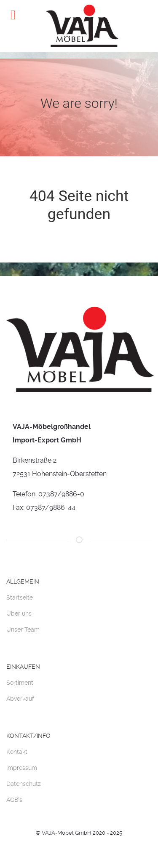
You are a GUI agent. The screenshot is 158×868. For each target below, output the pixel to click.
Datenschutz (24, 784)
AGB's (14, 800)
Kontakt (17, 752)
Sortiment (20, 683)
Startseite (20, 597)
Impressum (22, 768)
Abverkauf (20, 699)
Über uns (19, 613)
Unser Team (23, 630)
